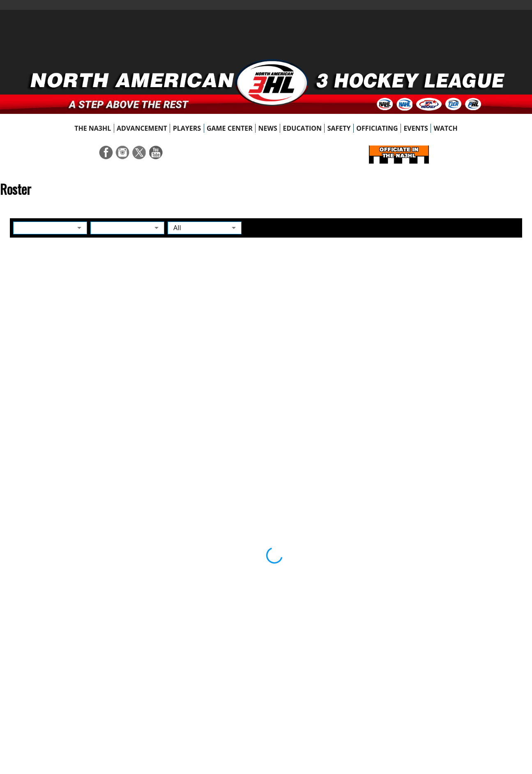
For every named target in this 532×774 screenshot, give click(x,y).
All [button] (177, 228)
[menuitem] (93, 128)
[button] (50, 228)
